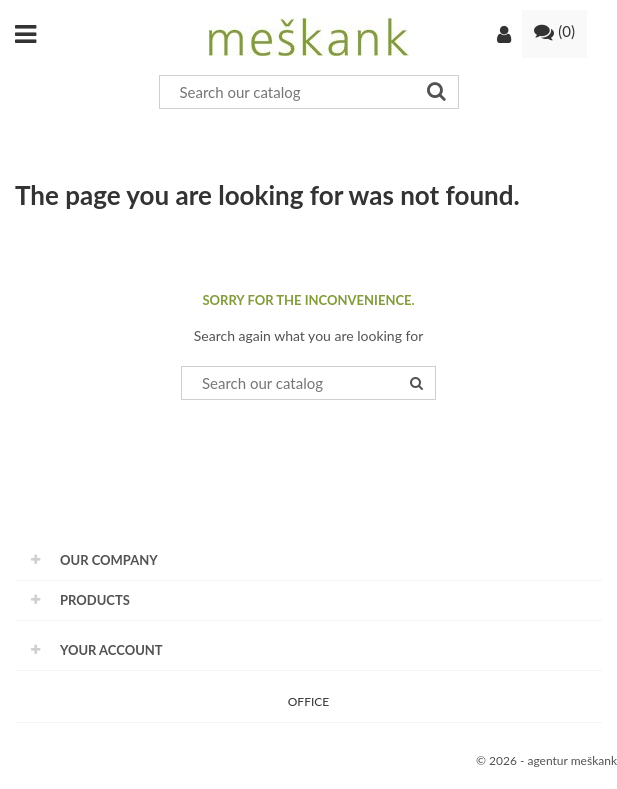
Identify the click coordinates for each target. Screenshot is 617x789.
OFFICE (308, 701)
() (554, 31)
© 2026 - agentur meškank (546, 760)
